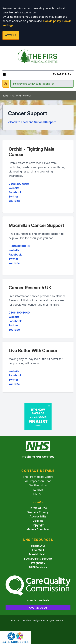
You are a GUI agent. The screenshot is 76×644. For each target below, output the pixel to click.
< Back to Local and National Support (32, 122)
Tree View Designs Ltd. (33, 620)
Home (5, 96)
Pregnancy (38, 563)
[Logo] (38, 57)
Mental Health (38, 554)
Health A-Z (38, 546)
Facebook (15, 192)
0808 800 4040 (19, 313)
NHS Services (38, 567)
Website (14, 188)
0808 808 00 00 (19, 246)
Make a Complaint (38, 529)
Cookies (38, 521)
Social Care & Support (38, 559)
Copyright (38, 525)
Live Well (38, 550)
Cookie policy (52, 21)
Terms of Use (38, 508)
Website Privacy (38, 512)
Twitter (13, 197)
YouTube (14, 201)
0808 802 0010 (19, 184)
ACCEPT (11, 35)
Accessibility (38, 516)
